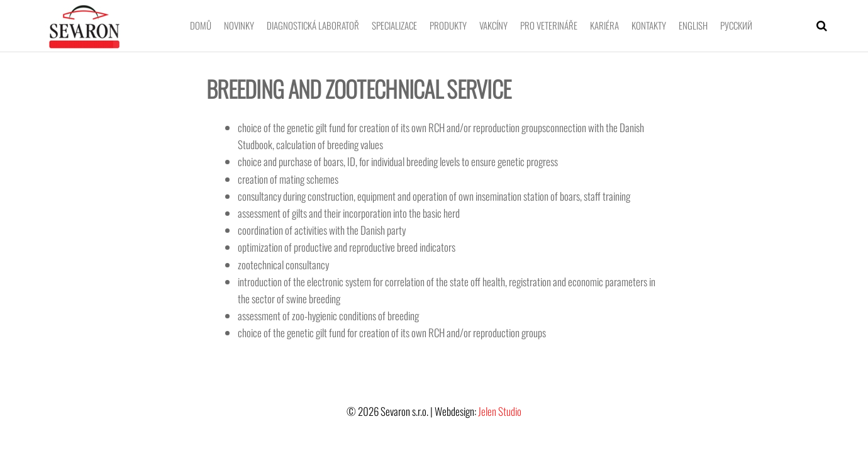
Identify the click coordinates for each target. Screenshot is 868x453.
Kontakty (649, 25)
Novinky (239, 25)
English (693, 25)
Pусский (736, 25)
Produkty (448, 25)
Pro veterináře (549, 25)
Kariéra (604, 25)
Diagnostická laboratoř (313, 25)
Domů (201, 25)
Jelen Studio (500, 411)
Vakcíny (493, 25)
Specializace (394, 25)
